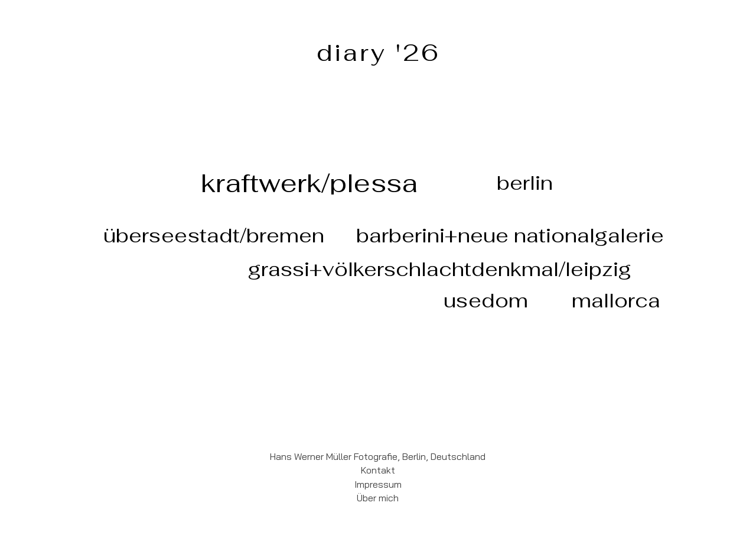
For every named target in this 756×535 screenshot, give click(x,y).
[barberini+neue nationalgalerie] (510, 235)
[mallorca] (616, 300)
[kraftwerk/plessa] (309, 183)
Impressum (378, 484)
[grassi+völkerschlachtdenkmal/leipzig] (440, 269)
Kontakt (378, 470)
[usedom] (485, 300)
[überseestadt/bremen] (214, 235)
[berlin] (525, 183)
